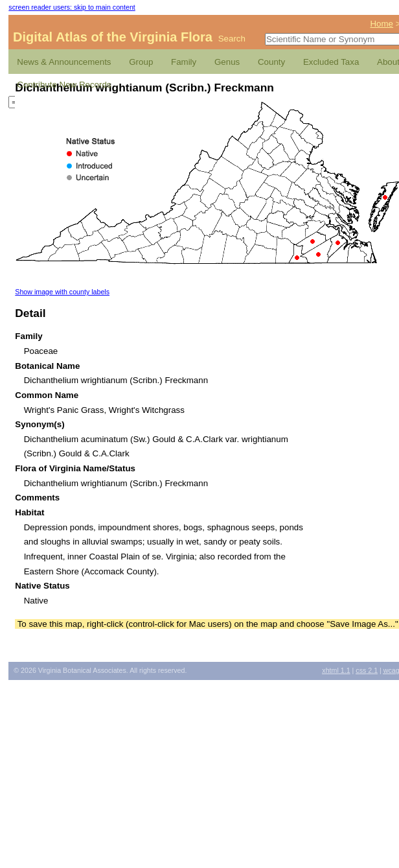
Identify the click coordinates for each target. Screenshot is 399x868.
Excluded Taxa (331, 62)
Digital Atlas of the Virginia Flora (113, 37)
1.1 (336, 670)
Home (382, 24)
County (271, 62)
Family (184, 62)
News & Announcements (64, 62)
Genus (227, 62)
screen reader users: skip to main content (72, 7)
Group (141, 62)
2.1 (367, 670)
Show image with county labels (62, 292)
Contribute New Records (64, 85)
